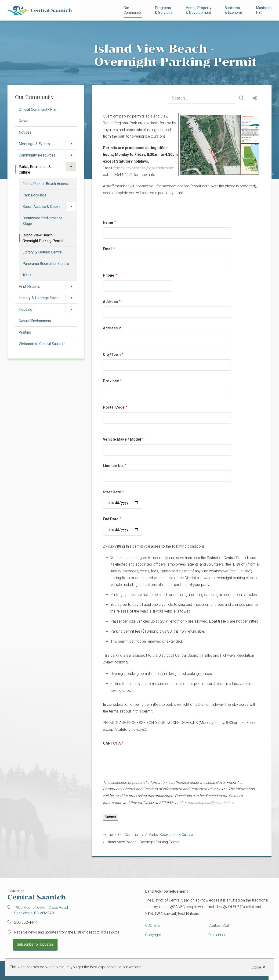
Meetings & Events (34, 144)
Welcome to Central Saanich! (42, 344)
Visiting (25, 332)
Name (108, 223)
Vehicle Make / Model (122, 439)
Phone (109, 275)
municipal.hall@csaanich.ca (211, 803)
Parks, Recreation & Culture (35, 169)
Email (108, 249)
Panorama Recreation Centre (46, 264)
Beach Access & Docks (42, 207)
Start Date (112, 492)
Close (256, 967)
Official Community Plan (38, 109)
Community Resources (37, 155)
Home (108, 835)
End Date (111, 519)
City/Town (112, 355)
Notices (25, 132)
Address (110, 302)
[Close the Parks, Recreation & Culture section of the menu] (71, 167)
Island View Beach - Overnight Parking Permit (43, 238)
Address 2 (112, 328)
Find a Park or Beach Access (46, 184)
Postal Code (114, 407)
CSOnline (152, 925)
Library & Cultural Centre (42, 252)
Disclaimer (217, 935)
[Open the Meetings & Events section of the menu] (71, 144)
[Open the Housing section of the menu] (71, 309)
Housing (25, 309)
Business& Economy (234, 10)
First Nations (29, 287)
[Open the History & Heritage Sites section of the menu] (71, 298)
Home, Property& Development (199, 10)
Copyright (153, 935)
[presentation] (138, 763)
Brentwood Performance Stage (42, 221)
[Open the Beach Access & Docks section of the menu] (71, 207)
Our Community (133, 10)
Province (111, 381)
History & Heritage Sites (39, 298)
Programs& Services (164, 10)
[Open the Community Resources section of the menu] (71, 155)
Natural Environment (35, 321)
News (24, 121)
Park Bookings (34, 195)
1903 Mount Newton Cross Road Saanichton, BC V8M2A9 (41, 910)
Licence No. (113, 466)
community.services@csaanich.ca (141, 168)
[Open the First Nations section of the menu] (71, 286)
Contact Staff (219, 925)
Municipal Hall (264, 10)
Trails (27, 275)
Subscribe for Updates (35, 944)
